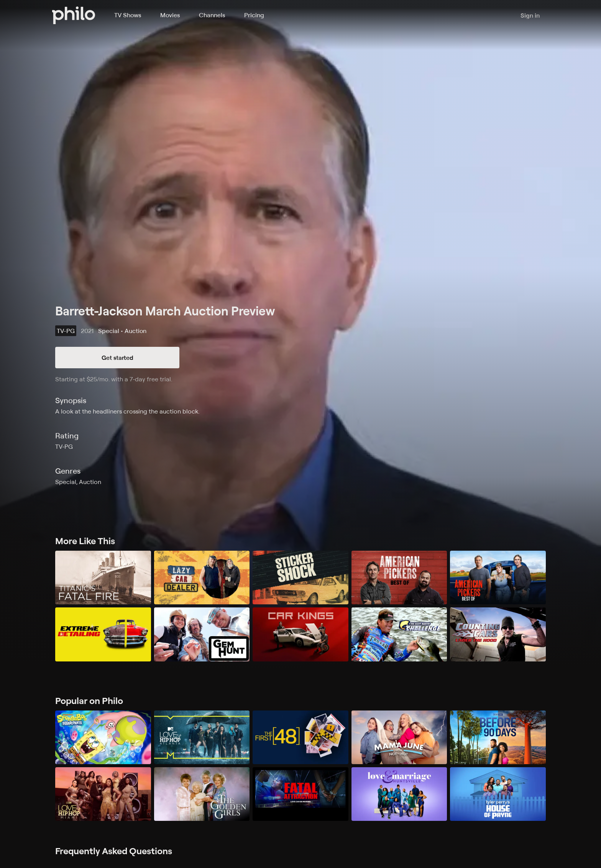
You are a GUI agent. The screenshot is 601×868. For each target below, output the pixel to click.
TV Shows (128, 15)
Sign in (530, 15)
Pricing (254, 15)
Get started (117, 358)
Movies (170, 15)
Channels (212, 15)
